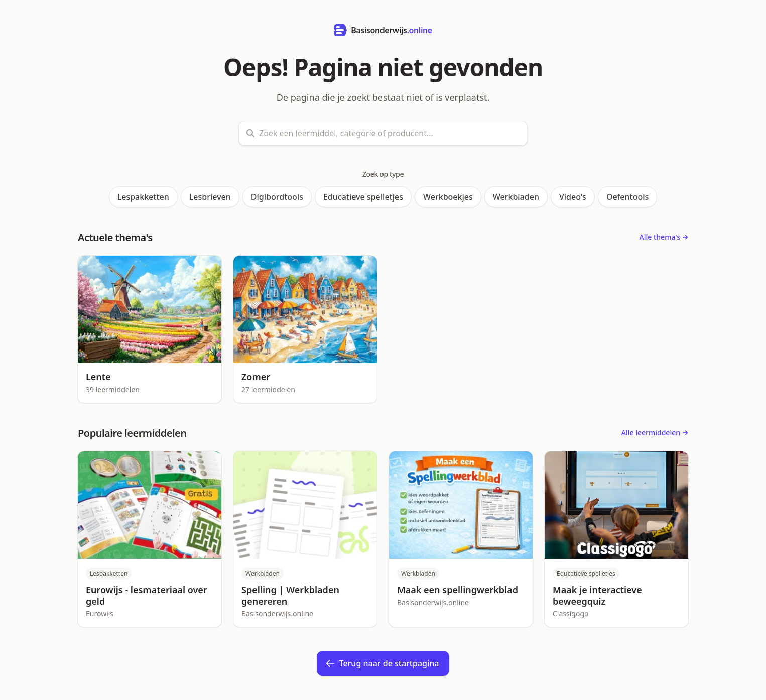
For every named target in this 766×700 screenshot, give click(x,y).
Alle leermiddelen (655, 433)
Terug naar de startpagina (382, 663)
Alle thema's (664, 237)
